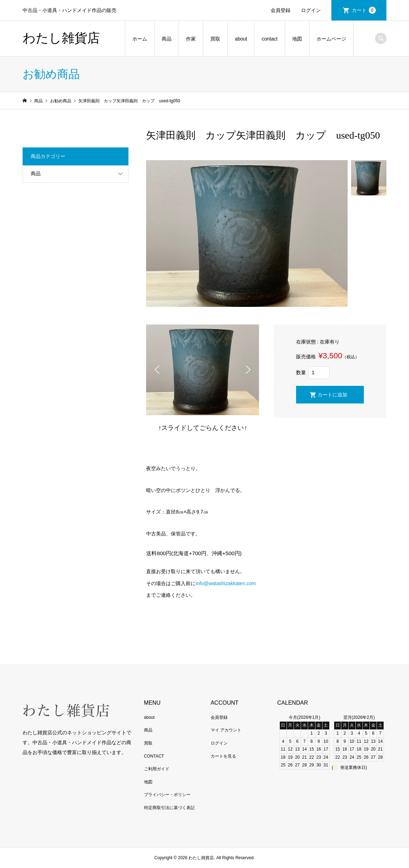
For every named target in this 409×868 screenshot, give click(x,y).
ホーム (140, 39)
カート (364, 10)
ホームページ (331, 39)
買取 (215, 39)
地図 (297, 39)
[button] (157, 370)
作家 (191, 39)
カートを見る (223, 756)
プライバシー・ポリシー (167, 795)
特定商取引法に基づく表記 (169, 808)
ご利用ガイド (157, 769)
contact (269, 39)
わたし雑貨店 (61, 38)
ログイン (311, 10)
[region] (203, 370)
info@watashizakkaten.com (226, 583)
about (241, 39)
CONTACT (154, 756)
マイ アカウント (226, 730)
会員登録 (281, 10)
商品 (167, 39)
